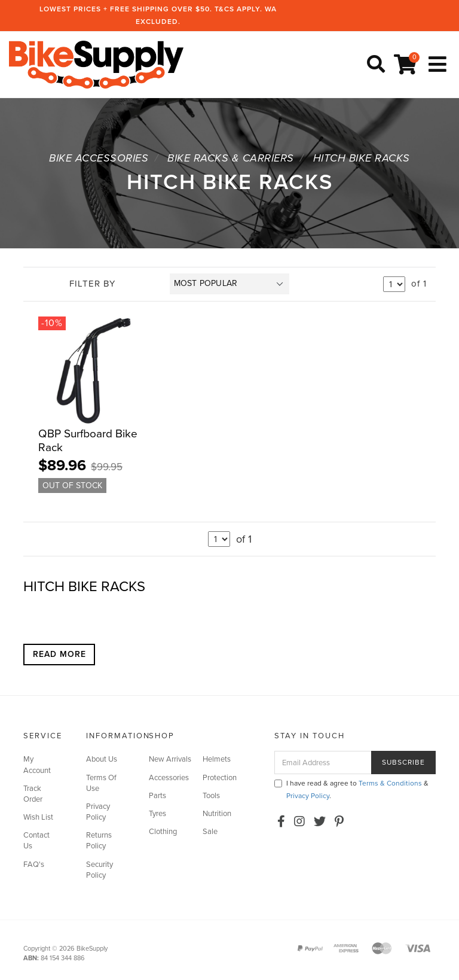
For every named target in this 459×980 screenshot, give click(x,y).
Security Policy (100, 869)
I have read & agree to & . (351, 789)
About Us (102, 759)
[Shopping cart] (407, 65)
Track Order (33, 793)
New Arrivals (170, 759)
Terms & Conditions (390, 783)
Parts (157, 795)
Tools (211, 795)
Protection (220, 777)
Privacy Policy (98, 811)
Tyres (157, 813)
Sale (210, 831)
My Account (37, 764)
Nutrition (217, 813)
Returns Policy (99, 840)
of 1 (419, 284)
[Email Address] (323, 762)
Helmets (217, 759)
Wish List (38, 817)
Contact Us (36, 840)
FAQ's (34, 864)
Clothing (163, 831)
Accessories (169, 777)
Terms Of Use (101, 782)
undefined (394, 284)
